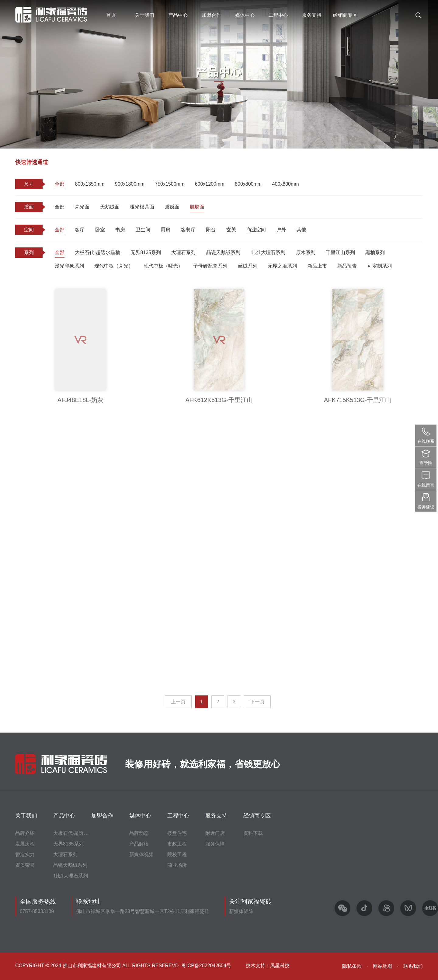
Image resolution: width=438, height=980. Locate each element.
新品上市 (317, 266)
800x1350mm (90, 184)
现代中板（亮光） (114, 266)
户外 (281, 230)
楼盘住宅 (177, 833)
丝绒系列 (248, 266)
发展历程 (25, 844)
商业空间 (256, 230)
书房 (120, 230)
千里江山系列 (340, 252)
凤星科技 (280, 966)
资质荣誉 (25, 865)
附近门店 (215, 833)
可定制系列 (380, 266)
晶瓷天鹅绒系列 (223, 252)
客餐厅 (188, 230)
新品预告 (347, 266)
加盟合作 (211, 15)
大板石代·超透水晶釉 (97, 252)
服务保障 (215, 844)
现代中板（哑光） (163, 266)
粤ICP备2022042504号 (206, 966)
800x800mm (248, 184)
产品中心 (178, 15)
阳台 (211, 230)
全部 (60, 184)
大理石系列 (183, 252)
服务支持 (312, 15)
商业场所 (177, 865)
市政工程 (177, 844)
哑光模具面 (142, 207)
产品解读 (139, 844)
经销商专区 (345, 15)
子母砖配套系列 (210, 266)
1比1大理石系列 (268, 252)
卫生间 (143, 230)
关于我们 (144, 15)
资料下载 (253, 833)
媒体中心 (245, 15)
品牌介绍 (25, 833)
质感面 (172, 207)
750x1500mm (170, 184)
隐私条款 (352, 966)
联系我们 (413, 966)
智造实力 (25, 854)
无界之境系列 (282, 266)
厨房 (165, 230)
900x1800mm (130, 184)
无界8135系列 (146, 252)
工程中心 (278, 15)
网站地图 (383, 966)
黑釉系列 (375, 252)
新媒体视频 (141, 854)
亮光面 (82, 207)
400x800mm (286, 184)
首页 (111, 15)
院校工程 (177, 854)
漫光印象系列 (69, 266)
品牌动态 (139, 833)
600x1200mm (210, 184)
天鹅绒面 (110, 207)
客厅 (80, 230)
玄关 (231, 230)
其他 (301, 230)
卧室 (100, 230)
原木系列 (306, 252)
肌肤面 (197, 207)
